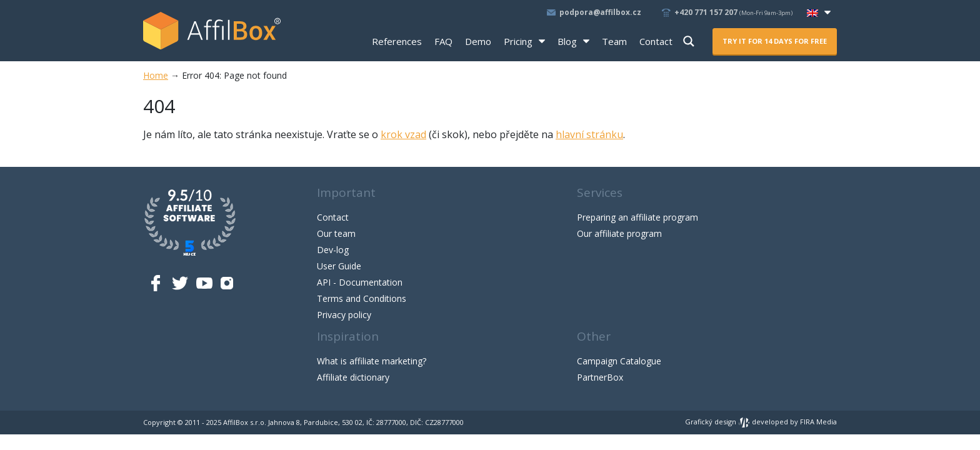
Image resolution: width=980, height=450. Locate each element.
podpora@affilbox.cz (600, 12)
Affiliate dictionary (353, 377)
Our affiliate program (619, 233)
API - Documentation (360, 282)
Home (156, 75)
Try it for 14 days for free (775, 41)
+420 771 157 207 (734, 12)
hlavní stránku (589, 134)
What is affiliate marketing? (372, 361)
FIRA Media (818, 422)
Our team (336, 233)
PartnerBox (600, 377)
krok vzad (403, 134)
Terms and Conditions (362, 298)
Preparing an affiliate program (637, 217)
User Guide (339, 266)
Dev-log (333, 250)
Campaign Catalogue (619, 361)
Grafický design (717, 422)
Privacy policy (344, 315)
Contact (333, 217)
